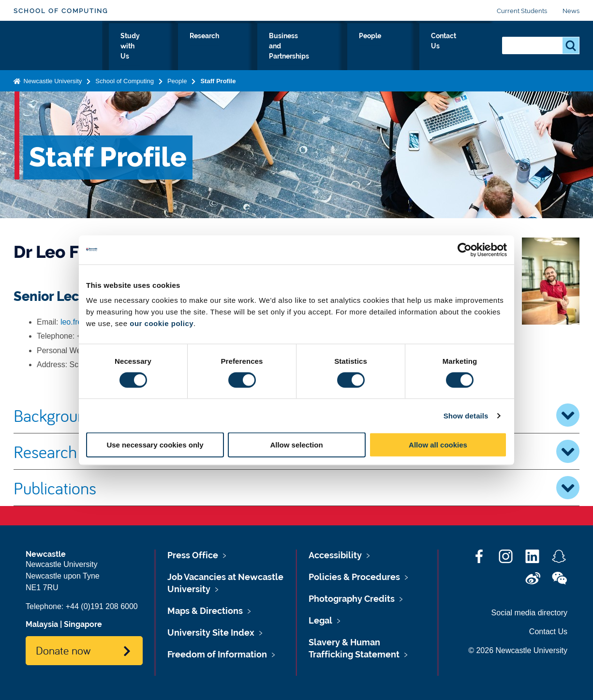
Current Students (522, 11)
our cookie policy (162, 323)
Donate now (63, 650)
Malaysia (42, 624)
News (571, 11)
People (417, 47)
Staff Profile (218, 79)
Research (257, 47)
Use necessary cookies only (155, 445)
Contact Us (466, 47)
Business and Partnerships (339, 47)
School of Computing (61, 11)
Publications (296, 488)
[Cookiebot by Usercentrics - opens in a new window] (465, 250)
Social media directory (529, 613)
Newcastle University (52, 79)
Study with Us (198, 47)
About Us (139, 47)
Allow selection (296, 445)
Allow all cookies (438, 445)
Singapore (83, 624)
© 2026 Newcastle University (518, 650)
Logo (58, 45)
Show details (466, 415)
